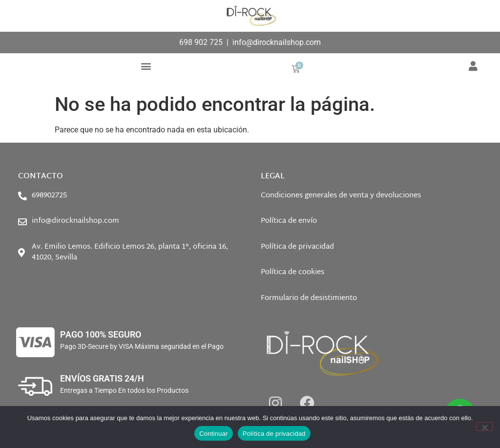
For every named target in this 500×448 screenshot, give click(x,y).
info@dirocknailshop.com (277, 42)
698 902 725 (201, 42)
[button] (146, 66)
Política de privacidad (274, 434)
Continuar (214, 434)
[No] (484, 427)
